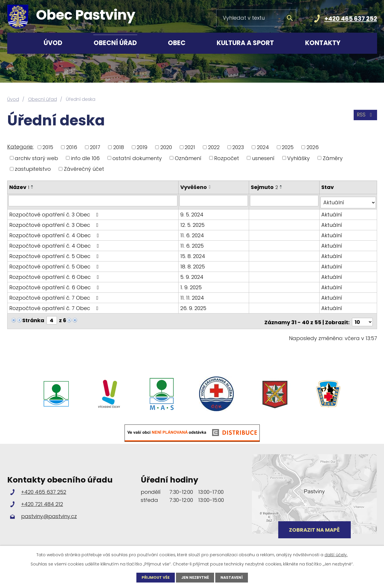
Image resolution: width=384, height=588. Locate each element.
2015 (48, 147)
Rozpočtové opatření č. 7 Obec (55, 295)
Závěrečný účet (84, 169)
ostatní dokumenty (137, 158)
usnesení (263, 158)
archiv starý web (36, 158)
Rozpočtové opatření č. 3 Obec (55, 212)
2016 (72, 147)
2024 (263, 147)
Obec (177, 43)
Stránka (33, 318)
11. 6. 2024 (193, 233)
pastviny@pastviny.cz (49, 512)
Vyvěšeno (194, 187)
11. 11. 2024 (193, 295)
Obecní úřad (115, 43)
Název (19, 187)
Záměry (333, 158)
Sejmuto (265, 187)
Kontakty (323, 43)
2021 (190, 147)
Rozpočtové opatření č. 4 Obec (55, 233)
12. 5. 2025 (193, 223)
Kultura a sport (245, 43)
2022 (214, 147)
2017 (95, 147)
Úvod (53, 43)
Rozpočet (227, 158)
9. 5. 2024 (193, 212)
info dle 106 (85, 158)
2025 (288, 147)
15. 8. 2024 (194, 254)
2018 (119, 147)
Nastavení (234, 577)
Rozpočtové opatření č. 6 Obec (55, 275)
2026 (313, 147)
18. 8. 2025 (193, 264)
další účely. (336, 554)
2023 (238, 147)
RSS (364, 117)
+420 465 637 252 (351, 19)
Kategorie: (20, 147)
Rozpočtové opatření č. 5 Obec (55, 254)
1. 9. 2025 (192, 285)
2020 (166, 147)
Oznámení (188, 158)
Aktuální (332, 212)
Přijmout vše (153, 577)
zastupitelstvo (33, 169)
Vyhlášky (298, 158)
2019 (142, 147)
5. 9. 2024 (193, 275)
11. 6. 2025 (193, 243)
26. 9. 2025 (194, 306)
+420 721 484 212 (42, 500)
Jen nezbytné (195, 577)
